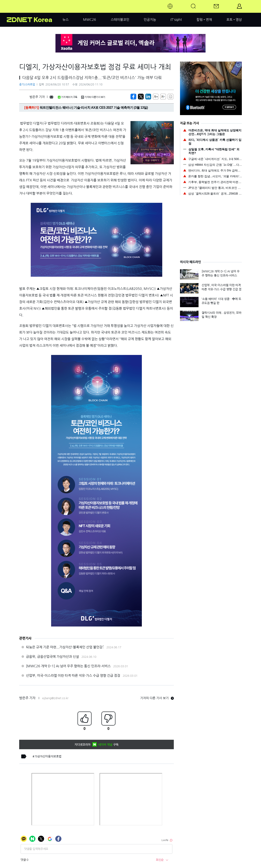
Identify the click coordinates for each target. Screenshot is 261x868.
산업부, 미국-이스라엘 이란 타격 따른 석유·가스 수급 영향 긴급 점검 (73, 675)
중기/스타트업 (27, 85)
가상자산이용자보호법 (48, 756)
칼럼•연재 (204, 20)
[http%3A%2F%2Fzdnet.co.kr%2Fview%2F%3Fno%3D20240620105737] (148, 97)
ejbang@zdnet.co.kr (55, 698)
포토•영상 (234, 20)
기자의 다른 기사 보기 (157, 698)
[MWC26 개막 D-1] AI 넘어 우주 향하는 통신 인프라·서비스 (68, 666)
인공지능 (150, 20)
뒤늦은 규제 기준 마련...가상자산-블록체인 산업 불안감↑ (65, 647)
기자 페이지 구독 (68, 97)
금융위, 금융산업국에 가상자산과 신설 (52, 657)
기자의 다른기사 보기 (93, 97)
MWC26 (90, 20)
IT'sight (176, 20)
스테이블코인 (120, 20)
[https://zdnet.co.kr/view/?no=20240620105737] (133, 97)
